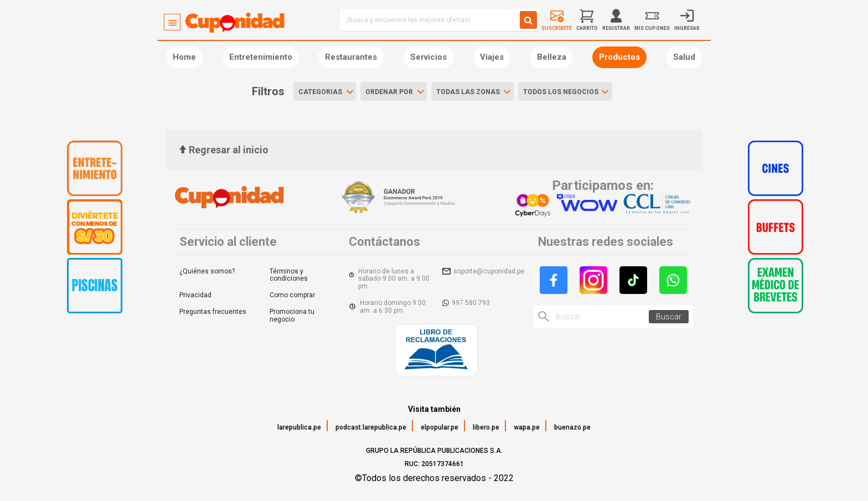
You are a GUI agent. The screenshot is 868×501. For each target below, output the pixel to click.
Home (184, 57)
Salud (684, 57)
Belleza (552, 57)
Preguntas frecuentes (213, 312)
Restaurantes (351, 57)
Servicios (428, 57)
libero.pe (486, 427)
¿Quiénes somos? (207, 271)
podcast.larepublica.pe (371, 427)
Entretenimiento (261, 57)
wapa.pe (527, 427)
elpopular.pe (440, 427)
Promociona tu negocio (292, 316)
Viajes (492, 57)
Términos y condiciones (289, 275)
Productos (619, 57)
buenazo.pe (572, 427)
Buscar (669, 317)
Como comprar (292, 295)
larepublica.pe (299, 427)
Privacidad (195, 295)
